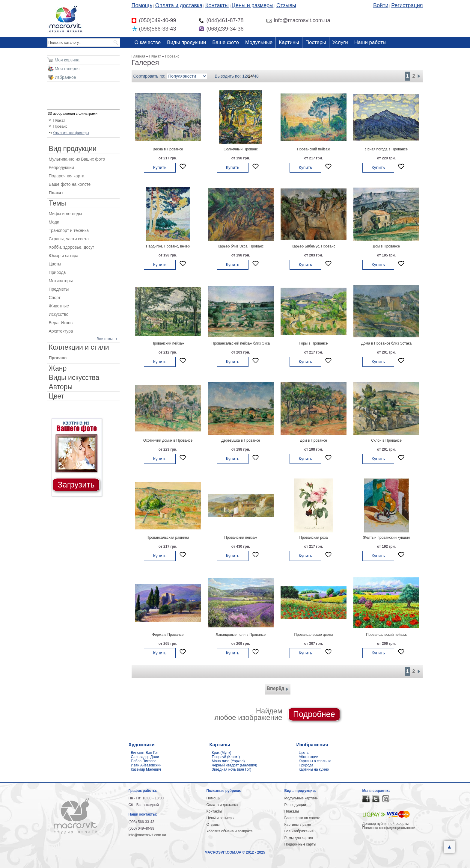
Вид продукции (73, 149)
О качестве (148, 42)
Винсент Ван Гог (145, 753)
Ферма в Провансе (168, 635)
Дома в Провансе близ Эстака (386, 343)
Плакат (59, 120)
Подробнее (314, 714)
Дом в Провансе (386, 246)
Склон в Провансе (386, 440)
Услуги (340, 42)
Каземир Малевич (146, 769)
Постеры (316, 42)
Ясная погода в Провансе (386, 149)
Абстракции (309, 757)
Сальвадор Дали (145, 757)
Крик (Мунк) (222, 753)
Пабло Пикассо (144, 761)
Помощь (142, 5)
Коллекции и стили (79, 347)
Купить (160, 167)
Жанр (58, 368)
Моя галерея (67, 69)
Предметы (59, 289)
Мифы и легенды (65, 214)
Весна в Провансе (168, 149)
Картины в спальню (315, 761)
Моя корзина (67, 60)
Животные (59, 306)
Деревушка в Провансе (241, 440)
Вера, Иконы (61, 323)
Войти (381, 5)
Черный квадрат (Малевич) (235, 765)
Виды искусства (74, 378)
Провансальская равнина (168, 538)
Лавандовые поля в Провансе (241, 635)
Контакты (217, 5)
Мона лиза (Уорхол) (228, 761)
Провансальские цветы (314, 635)
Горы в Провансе (314, 343)
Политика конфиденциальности (389, 828)
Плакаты (292, 811)
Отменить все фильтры (71, 133)
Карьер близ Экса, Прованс (241, 246)
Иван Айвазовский (146, 765)
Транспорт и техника (69, 230)
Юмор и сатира (64, 256)
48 (256, 76)
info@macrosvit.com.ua (147, 835)
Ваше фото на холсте (70, 184)
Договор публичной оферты (386, 824)
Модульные (259, 42)
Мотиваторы (61, 281)
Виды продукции (186, 42)
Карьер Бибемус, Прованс (314, 246)
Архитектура (61, 331)
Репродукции (61, 167)
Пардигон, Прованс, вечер (168, 246)
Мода (54, 222)
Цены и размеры (253, 5)
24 (251, 76)
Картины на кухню (314, 769)
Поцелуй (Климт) (226, 757)
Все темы (105, 339)
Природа (57, 272)
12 (245, 76)
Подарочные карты (300, 844)
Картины (289, 42)
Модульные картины (302, 798)
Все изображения (299, 831)
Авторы (61, 387)
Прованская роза (314, 538)
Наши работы (370, 42)
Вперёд (278, 689)
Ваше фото (226, 42)
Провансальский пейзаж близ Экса (241, 343)
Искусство (59, 314)
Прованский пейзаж (314, 149)
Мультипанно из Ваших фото (77, 159)
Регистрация (407, 5)
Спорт (55, 298)
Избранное (65, 77)
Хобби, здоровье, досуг (72, 247)
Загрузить (76, 485)
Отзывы (286, 5)
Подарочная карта (67, 176)
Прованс (61, 126)
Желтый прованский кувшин (386, 538)
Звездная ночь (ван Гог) (232, 769)
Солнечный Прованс (241, 149)
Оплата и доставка (179, 5)
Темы (58, 203)
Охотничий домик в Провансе (168, 440)
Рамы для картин (299, 838)
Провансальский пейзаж (386, 635)
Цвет (57, 396)
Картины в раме (298, 825)
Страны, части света (69, 239)
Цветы (55, 264)
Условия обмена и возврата (230, 831)
